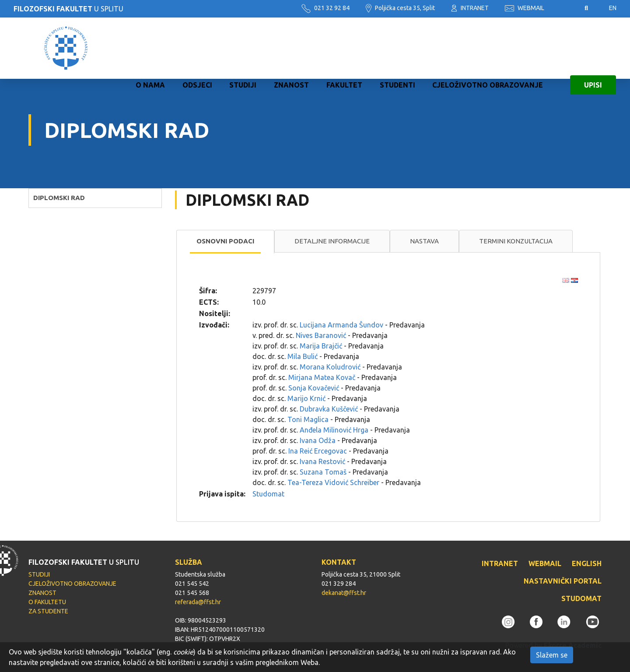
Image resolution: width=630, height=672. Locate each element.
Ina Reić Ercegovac (318, 451)
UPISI (593, 48)
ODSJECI (197, 48)
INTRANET (470, 8)
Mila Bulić (303, 356)
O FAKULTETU (47, 602)
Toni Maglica (308, 419)
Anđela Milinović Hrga (334, 430)
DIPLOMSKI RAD (59, 198)
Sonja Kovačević (314, 388)
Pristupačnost (564, 8)
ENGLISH (587, 563)
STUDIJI (243, 48)
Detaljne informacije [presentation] (332, 241)
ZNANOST (291, 48)
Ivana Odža (318, 440)
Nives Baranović (321, 335)
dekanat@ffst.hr (344, 593)
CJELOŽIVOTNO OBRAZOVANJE (488, 48)
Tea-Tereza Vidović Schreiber (333, 482)
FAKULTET (344, 48)
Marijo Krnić (306, 398)
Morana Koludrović (330, 367)
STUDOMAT (581, 598)
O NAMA (150, 48)
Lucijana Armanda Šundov (341, 325)
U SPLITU (68, 9)
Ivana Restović (322, 461)
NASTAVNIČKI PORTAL (563, 581)
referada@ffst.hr (198, 602)
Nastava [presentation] (424, 241)
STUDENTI (397, 48)
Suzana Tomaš (323, 472)
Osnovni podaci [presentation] (225, 241)
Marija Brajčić (321, 346)
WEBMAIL (525, 8)
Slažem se (552, 655)
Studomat (268, 494)
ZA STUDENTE (48, 611)
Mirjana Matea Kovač (322, 377)
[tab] (225, 242)
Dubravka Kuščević (329, 409)
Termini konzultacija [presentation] (516, 241)
